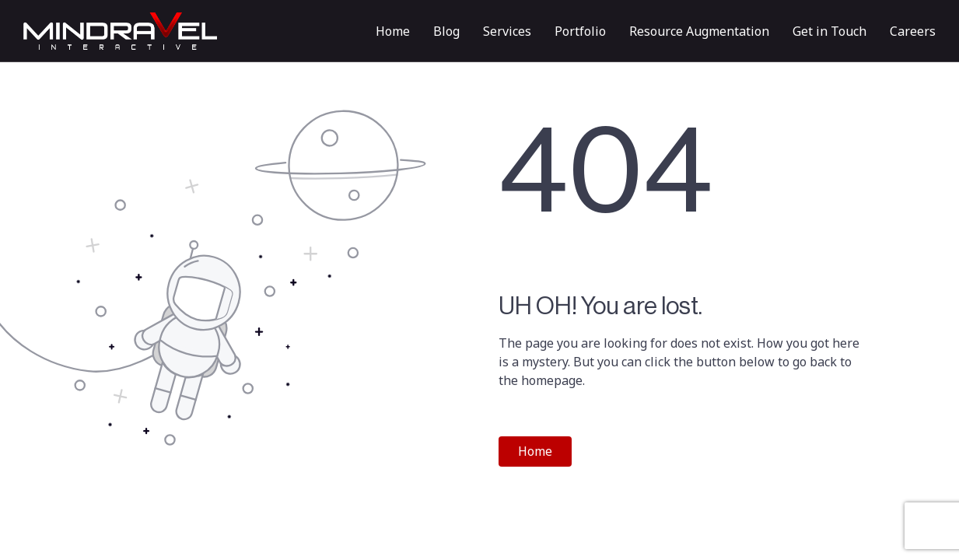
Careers (913, 31)
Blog (446, 31)
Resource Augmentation (699, 31)
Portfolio (580, 31)
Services (507, 31)
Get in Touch (829, 31)
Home (393, 31)
